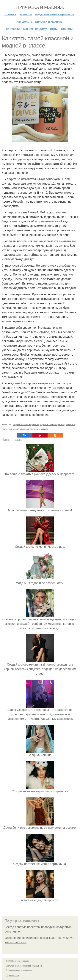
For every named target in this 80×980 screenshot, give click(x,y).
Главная (10, 14)
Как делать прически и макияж (39, 22)
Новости (26, 14)
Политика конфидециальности (19, 970)
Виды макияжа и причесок (55, 14)
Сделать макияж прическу (53, 424)
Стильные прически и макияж (34, 429)
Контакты (10, 966)
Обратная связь (12, 975)
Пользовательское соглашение (29, 966)
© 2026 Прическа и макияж (17, 961)
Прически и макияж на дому (26, 29)
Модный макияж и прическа (26, 424)
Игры (54, 29)
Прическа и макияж (40, 7)
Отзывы (67, 29)
